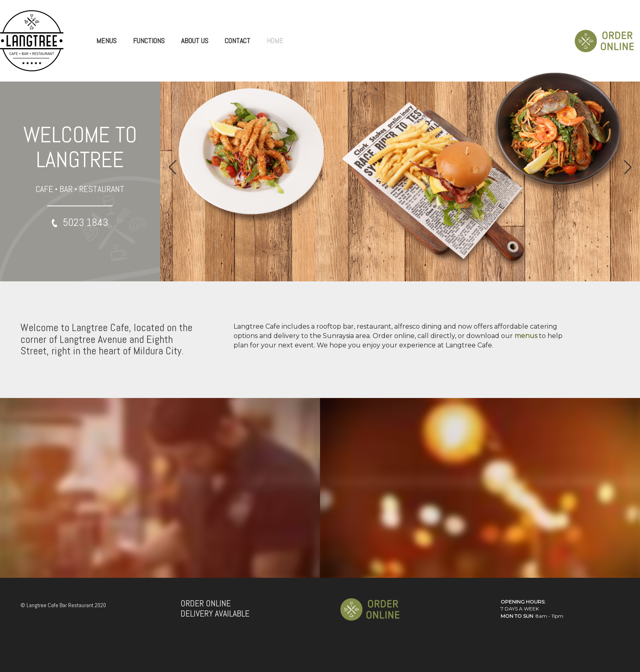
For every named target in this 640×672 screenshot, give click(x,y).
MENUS (106, 41)
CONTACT (237, 41)
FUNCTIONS (149, 41)
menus (526, 336)
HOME (275, 41)
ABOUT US (195, 41)
